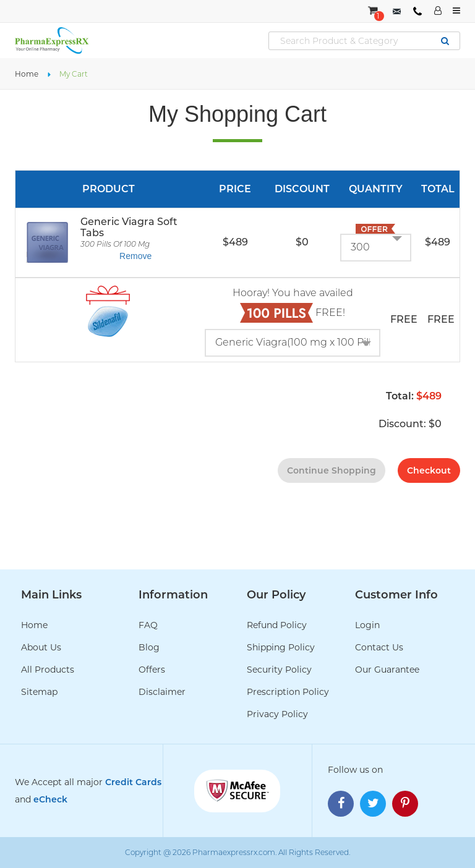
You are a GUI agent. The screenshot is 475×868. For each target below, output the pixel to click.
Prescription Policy (288, 692)
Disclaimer (162, 692)
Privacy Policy (277, 714)
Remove (135, 256)
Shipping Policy (281, 647)
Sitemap (39, 692)
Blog (149, 647)
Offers (152, 670)
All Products (48, 670)
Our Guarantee (387, 670)
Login (367, 625)
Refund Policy (277, 625)
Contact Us (379, 647)
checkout (429, 470)
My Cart (74, 74)
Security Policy (279, 670)
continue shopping (332, 470)
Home (27, 74)
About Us (41, 647)
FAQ (148, 625)
